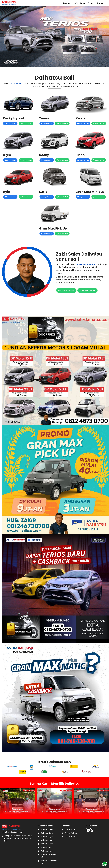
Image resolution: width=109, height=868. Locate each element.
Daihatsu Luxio (47, 851)
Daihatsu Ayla (46, 847)
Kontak (100, 3)
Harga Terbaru (10, 123)
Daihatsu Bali (16, 83)
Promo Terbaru (71, 833)
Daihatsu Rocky (47, 840)
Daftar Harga (79, 3)
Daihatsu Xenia (47, 833)
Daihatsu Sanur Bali (86, 264)
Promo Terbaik (26, 123)
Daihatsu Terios (47, 829)
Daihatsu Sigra (47, 837)
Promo (91, 3)
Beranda (67, 3)
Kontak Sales (70, 837)
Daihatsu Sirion (47, 844)
